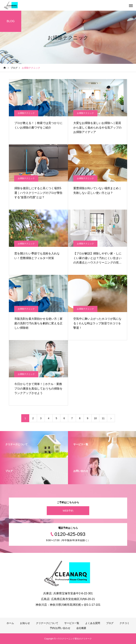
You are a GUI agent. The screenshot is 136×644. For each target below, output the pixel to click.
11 (103, 418)
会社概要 (81, 628)
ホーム (10, 623)
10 (95, 418)
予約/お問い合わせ (60, 628)
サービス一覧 (72, 623)
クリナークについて (47, 623)
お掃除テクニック (26, 113)
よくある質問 (93, 623)
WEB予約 (68, 511)
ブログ (110, 623)
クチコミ (124, 623)
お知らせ (25, 623)
